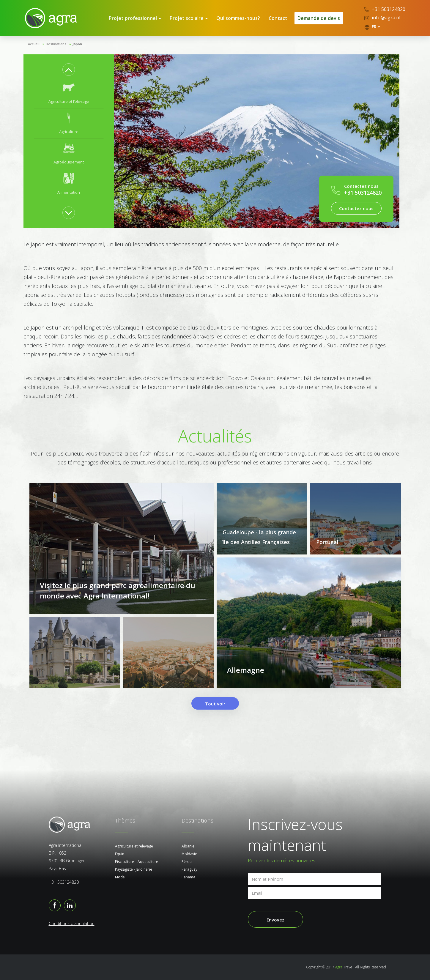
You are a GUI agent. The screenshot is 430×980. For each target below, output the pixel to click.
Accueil (34, 44)
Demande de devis (319, 18)
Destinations (56, 44)
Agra (339, 967)
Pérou (187, 862)
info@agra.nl (382, 18)
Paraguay (189, 869)
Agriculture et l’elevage (134, 846)
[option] (69, 93)
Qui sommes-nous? (238, 18)
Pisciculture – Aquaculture (137, 862)
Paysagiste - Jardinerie (134, 869)
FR (372, 27)
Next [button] (69, 213)
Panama (188, 877)
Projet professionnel (135, 18)
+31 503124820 (385, 9)
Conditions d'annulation (72, 923)
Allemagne (246, 670)
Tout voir (215, 704)
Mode (120, 877)
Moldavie (189, 854)
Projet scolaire (189, 18)
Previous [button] (69, 70)
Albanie (188, 846)
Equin (120, 854)
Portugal (327, 542)
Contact (278, 18)
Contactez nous (356, 208)
